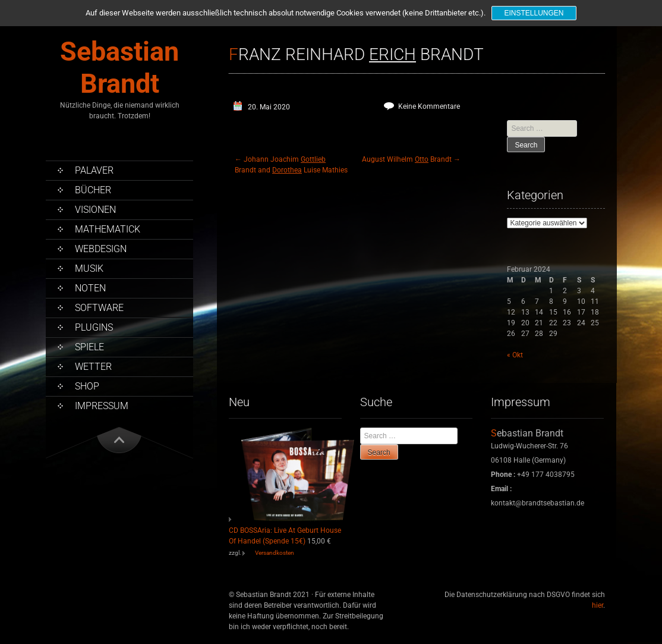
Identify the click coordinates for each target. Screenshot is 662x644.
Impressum (102, 406)
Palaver (94, 170)
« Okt (515, 355)
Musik (89, 268)
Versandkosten (275, 553)
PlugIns (94, 327)
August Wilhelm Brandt (411, 159)
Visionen (95, 210)
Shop (87, 386)
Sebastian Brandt (119, 67)
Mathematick (108, 229)
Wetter (93, 367)
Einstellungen (534, 13)
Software (99, 308)
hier (598, 605)
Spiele (89, 347)
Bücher (93, 190)
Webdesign (101, 249)
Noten (90, 288)
